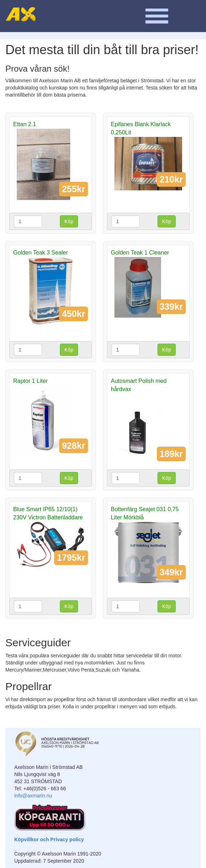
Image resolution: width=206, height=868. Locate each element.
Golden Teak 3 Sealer (41, 253)
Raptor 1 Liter (30, 381)
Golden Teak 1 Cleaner (140, 253)
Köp (69, 221)
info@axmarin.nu (33, 796)
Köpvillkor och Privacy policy (49, 839)
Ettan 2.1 (25, 124)
